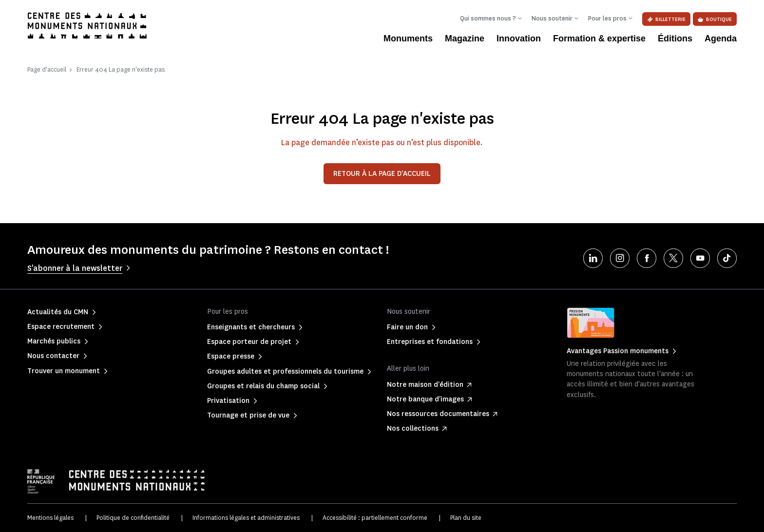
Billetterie (666, 19)
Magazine (465, 38)
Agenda (721, 38)
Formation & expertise (599, 38)
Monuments (408, 38)
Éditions (675, 38)
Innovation (519, 38)
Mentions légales (50, 518)
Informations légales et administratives (246, 518)
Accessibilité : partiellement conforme (375, 518)
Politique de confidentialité (133, 518)
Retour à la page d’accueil (382, 174)
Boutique (715, 19)
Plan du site (466, 518)
